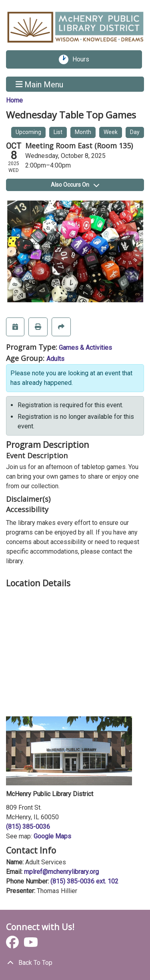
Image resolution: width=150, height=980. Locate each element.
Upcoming (28, 132)
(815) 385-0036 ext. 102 (84, 881)
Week (111, 132)
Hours (84, 59)
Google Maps (52, 836)
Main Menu (40, 84)
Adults (55, 359)
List (58, 132)
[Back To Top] (75, 963)
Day (135, 132)
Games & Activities (85, 348)
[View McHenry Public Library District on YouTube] (31, 945)
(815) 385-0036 (28, 827)
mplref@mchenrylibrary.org (61, 872)
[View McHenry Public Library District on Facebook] (13, 945)
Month (83, 132)
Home (14, 100)
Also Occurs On (75, 185)
